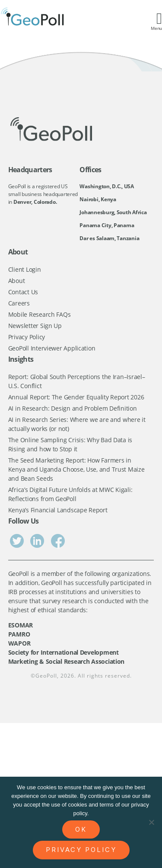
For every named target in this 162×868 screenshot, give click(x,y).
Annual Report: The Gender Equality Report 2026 (76, 397)
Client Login (25, 269)
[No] (151, 822)
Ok (81, 829)
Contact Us (23, 292)
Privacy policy (81, 850)
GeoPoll (46, 676)
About (17, 281)
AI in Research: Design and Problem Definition (73, 408)
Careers (19, 303)
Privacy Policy (27, 337)
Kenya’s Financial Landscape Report (58, 510)
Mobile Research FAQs (40, 314)
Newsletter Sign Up (35, 326)
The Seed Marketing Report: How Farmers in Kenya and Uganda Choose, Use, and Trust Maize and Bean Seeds (76, 469)
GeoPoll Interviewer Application (52, 348)
